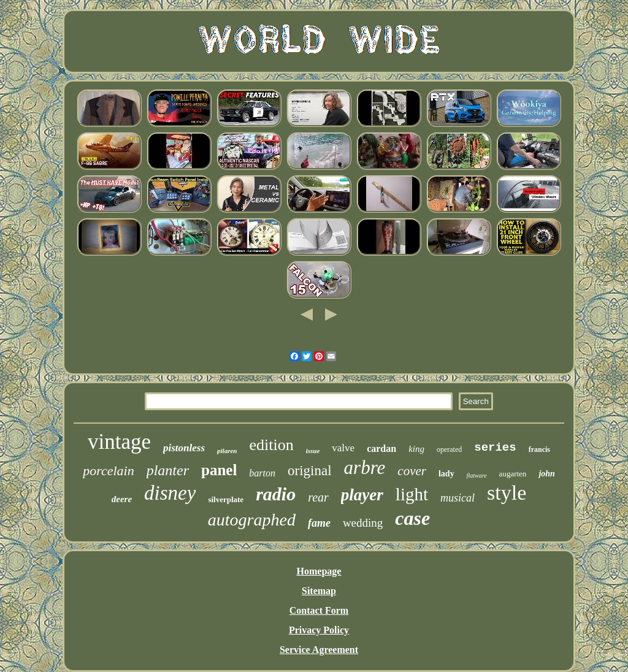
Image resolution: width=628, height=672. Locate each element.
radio (276, 494)
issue (313, 451)
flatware (477, 475)
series (495, 448)
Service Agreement (319, 650)
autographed (252, 520)
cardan (381, 449)
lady (446, 474)
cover (412, 471)
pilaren (227, 451)
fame (319, 523)
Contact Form (319, 610)
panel (219, 470)
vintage (119, 442)
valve (343, 448)
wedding (363, 523)
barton (262, 473)
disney (170, 493)
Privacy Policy (319, 630)
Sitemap (319, 591)
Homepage (319, 571)
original (310, 471)
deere (122, 499)
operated (449, 449)
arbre (365, 468)
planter (168, 470)
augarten (513, 474)
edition (271, 445)
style (507, 493)
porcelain (109, 471)
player (362, 495)
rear (318, 497)
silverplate (226, 499)
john (546, 474)
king (416, 449)
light (412, 494)
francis (539, 449)
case (412, 518)
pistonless (184, 448)
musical (458, 498)
